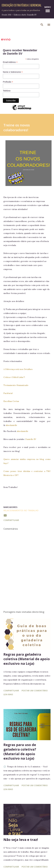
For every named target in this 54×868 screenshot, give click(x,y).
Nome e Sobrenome (13, 72)
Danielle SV (31, 439)
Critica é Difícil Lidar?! (14, 377)
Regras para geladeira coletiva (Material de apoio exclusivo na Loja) (27, 659)
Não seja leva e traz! (21, 840)
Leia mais (8, 694)
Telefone (7, 91)
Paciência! (8, 393)
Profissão (8, 82)
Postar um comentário (35, 691)
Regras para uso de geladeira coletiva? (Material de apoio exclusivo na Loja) (20, 752)
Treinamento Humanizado (16, 385)
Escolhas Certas (11, 401)
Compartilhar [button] (11, 520)
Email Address (10, 62)
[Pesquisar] (42, 25)
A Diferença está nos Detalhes (18, 369)
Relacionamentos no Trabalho (21, 510)
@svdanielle (12, 425)
